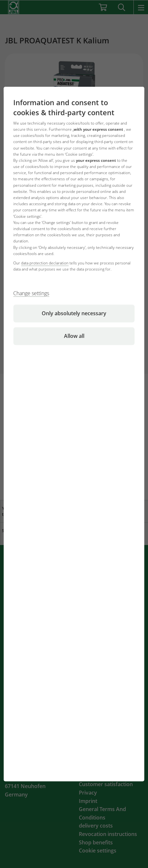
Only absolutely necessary (74, 313)
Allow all (74, 336)
